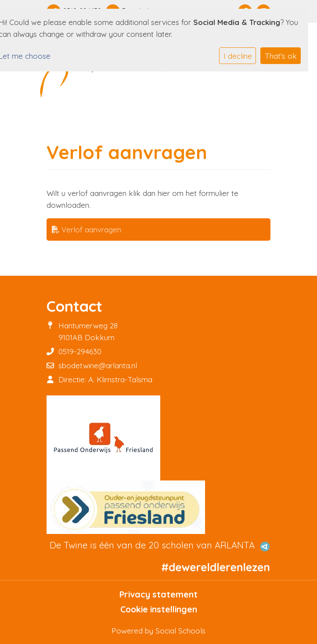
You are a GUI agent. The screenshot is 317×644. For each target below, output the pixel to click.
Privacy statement (158, 594)
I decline (238, 56)
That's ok (281, 56)
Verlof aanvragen (86, 229)
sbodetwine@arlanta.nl (98, 365)
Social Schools (180, 631)
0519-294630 (80, 351)
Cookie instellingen (159, 609)
